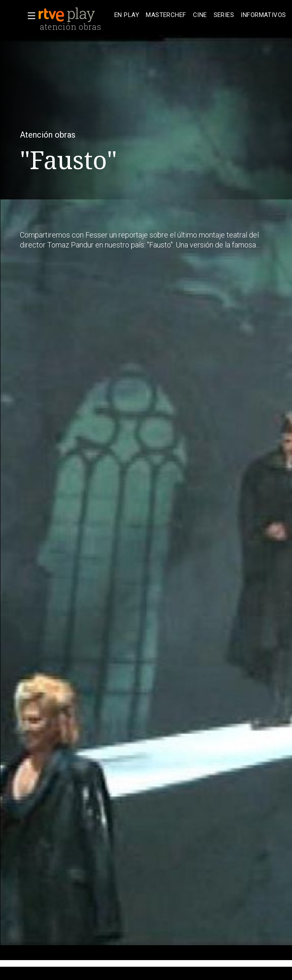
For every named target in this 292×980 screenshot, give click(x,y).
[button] (29, 16)
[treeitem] (127, 15)
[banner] (75, 15)
